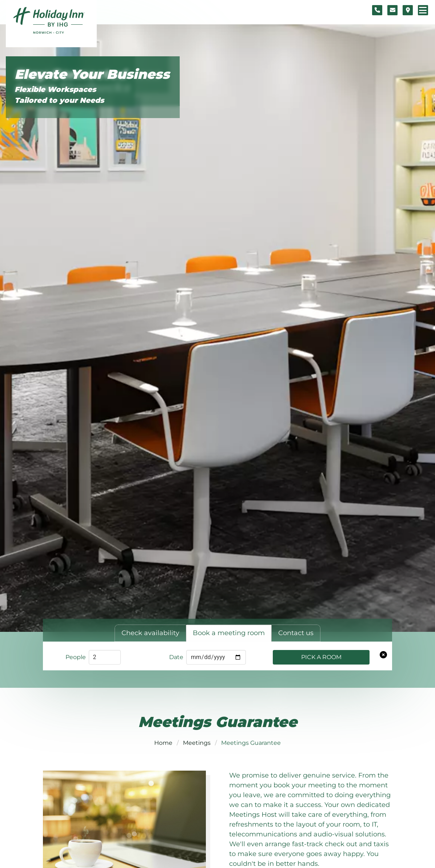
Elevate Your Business (92, 75)
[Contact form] (392, 10)
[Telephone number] (377, 10)
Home (163, 743)
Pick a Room (321, 657)
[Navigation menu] (423, 10)
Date (176, 657)
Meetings (197, 743)
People (76, 657)
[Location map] (408, 10)
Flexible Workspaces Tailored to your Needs (59, 95)
